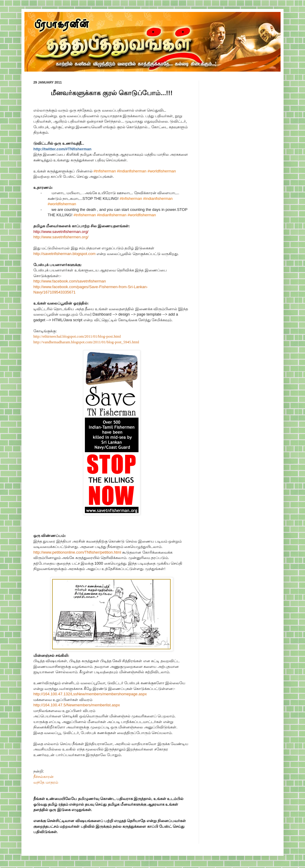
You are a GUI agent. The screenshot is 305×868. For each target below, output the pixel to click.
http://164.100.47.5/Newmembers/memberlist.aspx (77, 705)
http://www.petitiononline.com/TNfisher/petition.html (77, 552)
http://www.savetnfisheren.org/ (61, 237)
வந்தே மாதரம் (46, 782)
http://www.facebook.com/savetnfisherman (70, 281)
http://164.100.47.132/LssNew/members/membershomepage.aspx (90, 694)
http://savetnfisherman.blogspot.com (64, 254)
